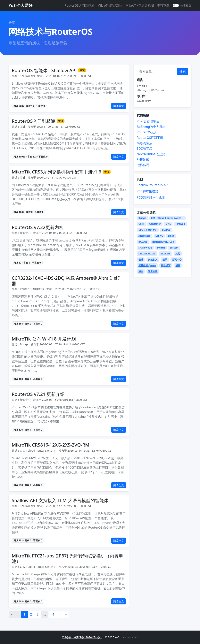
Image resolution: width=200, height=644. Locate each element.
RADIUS (143, 242)
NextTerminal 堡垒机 (152, 154)
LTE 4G (159, 236)
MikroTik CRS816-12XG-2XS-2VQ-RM (50, 445)
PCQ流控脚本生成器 (151, 197)
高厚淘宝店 (145, 143)
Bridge (142, 218)
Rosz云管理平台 (148, 121)
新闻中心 (177, 260)
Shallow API (145, 248)
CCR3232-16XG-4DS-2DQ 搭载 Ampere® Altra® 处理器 (67, 281)
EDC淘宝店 (144, 149)
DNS (168, 224)
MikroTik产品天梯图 (140, 5)
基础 (141, 260)
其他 (178, 253)
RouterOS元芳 (147, 132)
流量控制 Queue (147, 265)
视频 (178, 265)
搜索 (183, 71)
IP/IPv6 (166, 230)
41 (53, 614)
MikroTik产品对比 (110, 5)
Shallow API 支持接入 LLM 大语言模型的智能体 (60, 500)
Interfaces (144, 236)
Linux (171, 236)
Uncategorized (147, 253)
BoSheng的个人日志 (151, 127)
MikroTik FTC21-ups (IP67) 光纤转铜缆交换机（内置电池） (67, 558)
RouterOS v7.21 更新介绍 (38, 394)
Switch (161, 248)
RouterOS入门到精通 (79, 5)
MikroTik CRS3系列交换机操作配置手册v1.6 (56, 172)
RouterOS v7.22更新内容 (38, 227)
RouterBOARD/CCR (163, 242)
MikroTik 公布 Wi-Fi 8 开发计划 (44, 339)
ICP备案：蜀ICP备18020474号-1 (82, 637)
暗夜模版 (186, 6)
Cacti (141, 224)
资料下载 (163, 5)
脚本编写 (166, 265)
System (174, 248)
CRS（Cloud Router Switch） (167, 218)
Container (155, 224)
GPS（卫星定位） (148, 230)
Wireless (165, 253)
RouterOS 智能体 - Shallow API (44, 70)
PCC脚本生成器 (147, 191)
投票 (165, 260)
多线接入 (153, 260)
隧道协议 (153, 271)
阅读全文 (119, 106)
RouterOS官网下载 (150, 138)
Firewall (180, 224)
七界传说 (143, 165)
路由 (141, 271)
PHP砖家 (143, 159)
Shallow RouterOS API (153, 185)
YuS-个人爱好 (21, 5)
